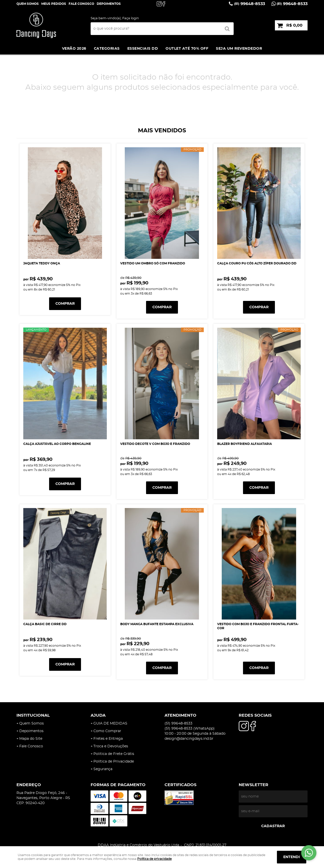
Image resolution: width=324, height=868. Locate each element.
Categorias (107, 49)
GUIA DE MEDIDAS (110, 724)
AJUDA (98, 715)
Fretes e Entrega (108, 739)
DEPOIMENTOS (109, 4)
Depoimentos (31, 731)
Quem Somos (28, 4)
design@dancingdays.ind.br (189, 739)
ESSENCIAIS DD (143, 49)
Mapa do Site (31, 739)
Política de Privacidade (114, 762)
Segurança (103, 769)
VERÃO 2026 (74, 49)
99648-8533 (250, 4)
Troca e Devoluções (111, 746)
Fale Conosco (81, 4)
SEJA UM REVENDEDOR (239, 49)
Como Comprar (107, 731)
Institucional (33, 715)
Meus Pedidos (54, 4)
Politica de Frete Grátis (114, 754)
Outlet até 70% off (187, 49)
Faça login (131, 18)
